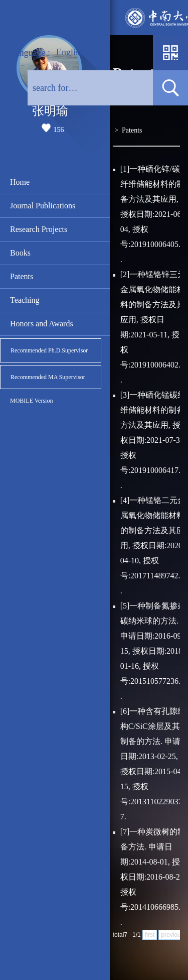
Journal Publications (43, 206)
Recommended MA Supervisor (48, 377)
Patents (22, 276)
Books (20, 253)
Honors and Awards (42, 324)
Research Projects (39, 229)
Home (20, 182)
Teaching (25, 300)
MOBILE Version (31, 401)
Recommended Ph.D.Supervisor (49, 350)
